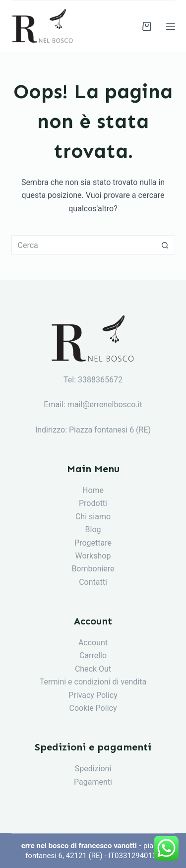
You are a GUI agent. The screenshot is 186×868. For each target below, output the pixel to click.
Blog (93, 529)
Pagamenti (93, 782)
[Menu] (171, 26)
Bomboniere (93, 569)
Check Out (93, 669)
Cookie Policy (93, 708)
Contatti (93, 582)
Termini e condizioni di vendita (93, 682)
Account (93, 643)
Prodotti (93, 503)
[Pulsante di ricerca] (165, 245)
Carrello (93, 655)
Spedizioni (93, 769)
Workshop (93, 556)
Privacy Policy (93, 695)
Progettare (93, 543)
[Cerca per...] (83, 245)
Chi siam (91, 517)
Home (93, 490)
